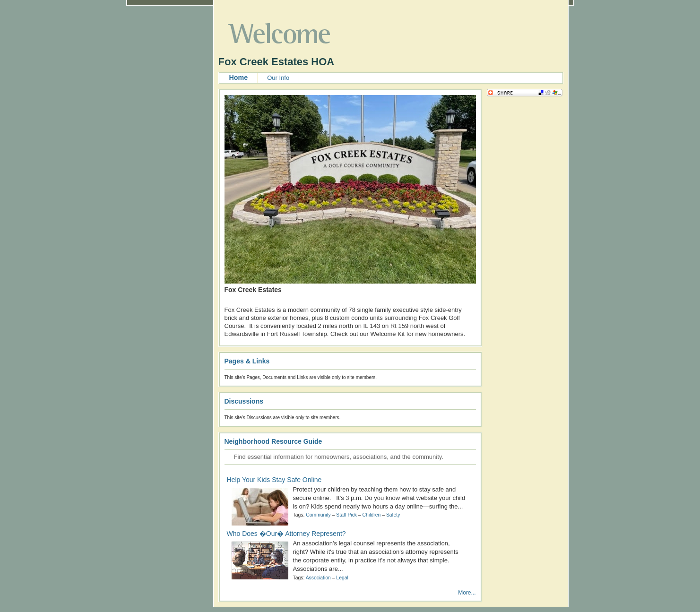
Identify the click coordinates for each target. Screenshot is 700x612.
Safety (393, 515)
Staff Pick (346, 515)
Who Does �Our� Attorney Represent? (286, 534)
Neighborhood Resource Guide (273, 441)
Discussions (244, 401)
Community (318, 515)
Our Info (278, 78)
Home (239, 78)
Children (372, 515)
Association (318, 578)
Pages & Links (247, 361)
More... (467, 593)
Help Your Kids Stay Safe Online (274, 480)
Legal (342, 578)
